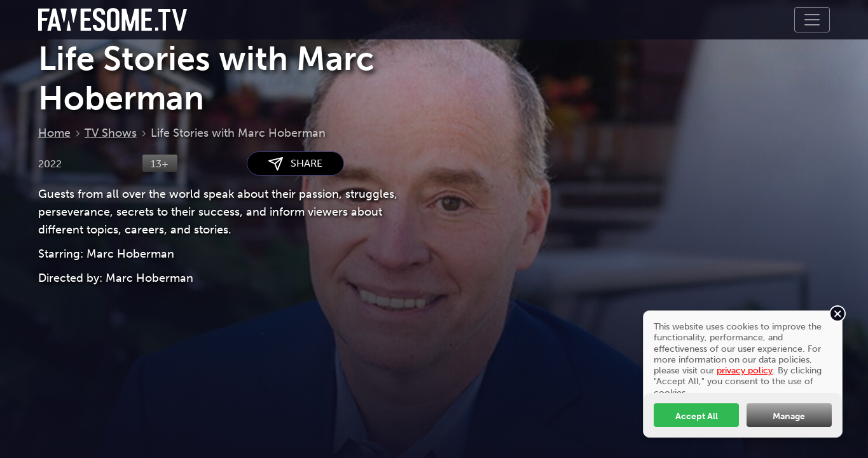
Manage (789, 416)
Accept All (697, 416)
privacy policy (745, 370)
